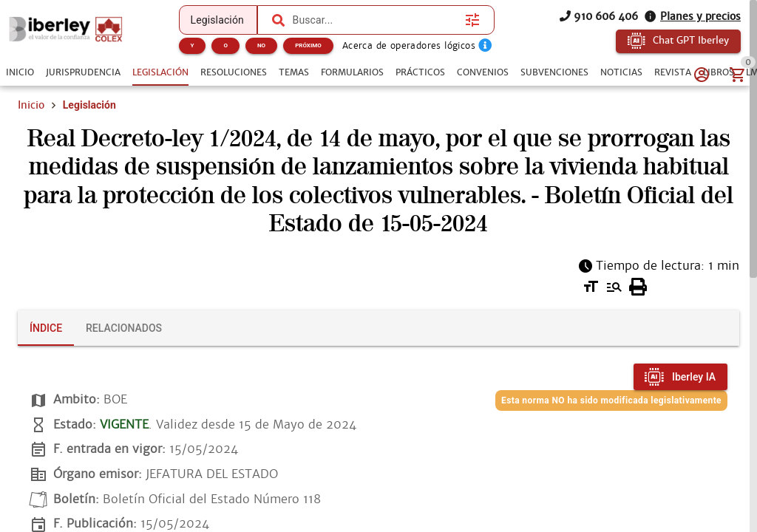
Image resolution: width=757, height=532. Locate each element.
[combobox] (373, 20)
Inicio (31, 105)
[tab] (20, 72)
